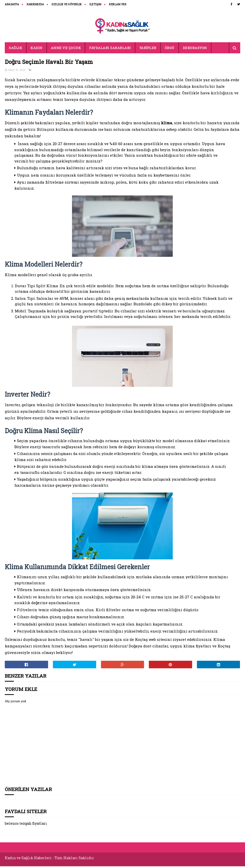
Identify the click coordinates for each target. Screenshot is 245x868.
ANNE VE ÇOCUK (66, 50)
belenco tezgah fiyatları (26, 827)
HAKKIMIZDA (35, 4)
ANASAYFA (12, 4)
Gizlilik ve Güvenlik (67, 4)
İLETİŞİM (95, 4)
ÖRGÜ (170, 50)
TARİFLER (148, 50)
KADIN (37, 50)
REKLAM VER (118, 4)
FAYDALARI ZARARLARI (110, 50)
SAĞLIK (15, 50)
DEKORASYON (195, 50)
